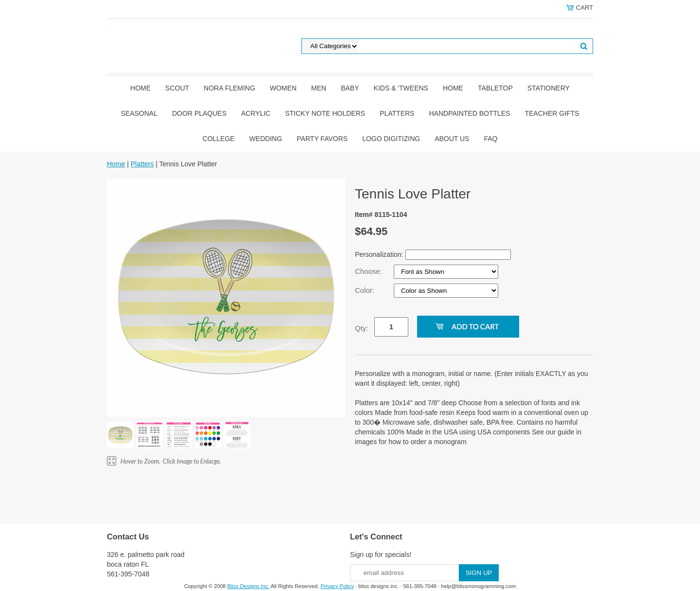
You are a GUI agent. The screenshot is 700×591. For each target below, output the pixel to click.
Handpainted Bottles (469, 113)
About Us (452, 139)
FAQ (490, 139)
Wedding (266, 139)
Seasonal (139, 113)
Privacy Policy (337, 586)
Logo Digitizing (391, 139)
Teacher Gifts (552, 113)
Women (283, 88)
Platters (397, 113)
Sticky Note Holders (325, 113)
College (219, 139)
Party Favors (322, 139)
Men (319, 88)
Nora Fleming (229, 88)
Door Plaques (199, 113)
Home (140, 88)
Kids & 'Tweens (401, 88)
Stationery (549, 88)
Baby (350, 88)
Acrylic (256, 113)
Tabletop (495, 88)
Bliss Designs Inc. (249, 586)
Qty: (362, 328)
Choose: (369, 271)
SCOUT (177, 88)
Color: (366, 290)
